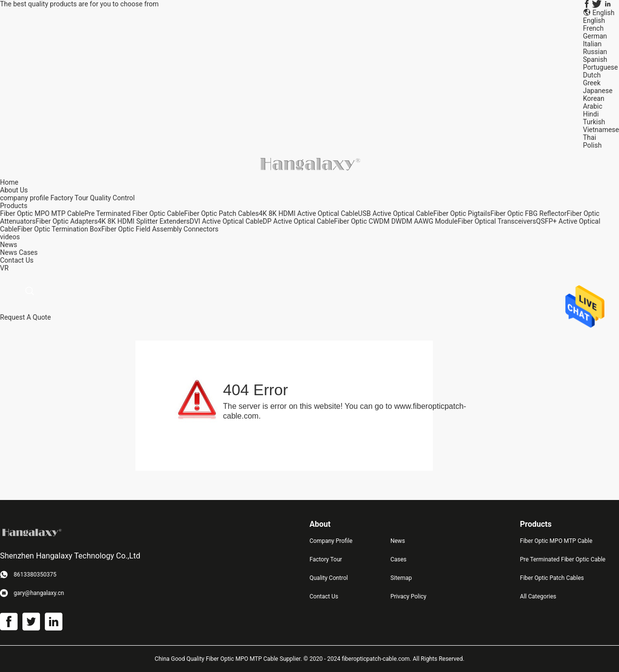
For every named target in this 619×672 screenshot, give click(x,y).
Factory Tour (69, 198)
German (595, 36)
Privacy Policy (408, 596)
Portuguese (600, 67)
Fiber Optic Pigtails (462, 213)
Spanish (595, 59)
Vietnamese (601, 130)
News (9, 252)
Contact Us (324, 596)
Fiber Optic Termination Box (59, 229)
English (594, 20)
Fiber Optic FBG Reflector (528, 213)
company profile (24, 198)
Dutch (592, 75)
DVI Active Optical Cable (226, 221)
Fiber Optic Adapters (67, 221)
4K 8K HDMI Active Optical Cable (309, 213)
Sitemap (401, 578)
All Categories (538, 596)
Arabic (593, 106)
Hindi (591, 114)
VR (4, 268)
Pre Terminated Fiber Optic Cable (134, 213)
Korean (594, 98)
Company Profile (331, 541)
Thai (590, 137)
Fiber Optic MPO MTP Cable (42, 213)
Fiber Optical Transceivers (497, 221)
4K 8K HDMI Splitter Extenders (144, 221)
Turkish (594, 122)
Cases (29, 252)
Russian (595, 52)
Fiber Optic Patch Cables (222, 213)
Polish (592, 145)
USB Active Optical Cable (396, 213)
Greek (592, 83)
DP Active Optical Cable (298, 221)
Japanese (598, 91)
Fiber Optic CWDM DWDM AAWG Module (396, 221)
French (593, 28)
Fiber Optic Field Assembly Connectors (160, 229)
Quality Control (113, 198)
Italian (592, 44)
